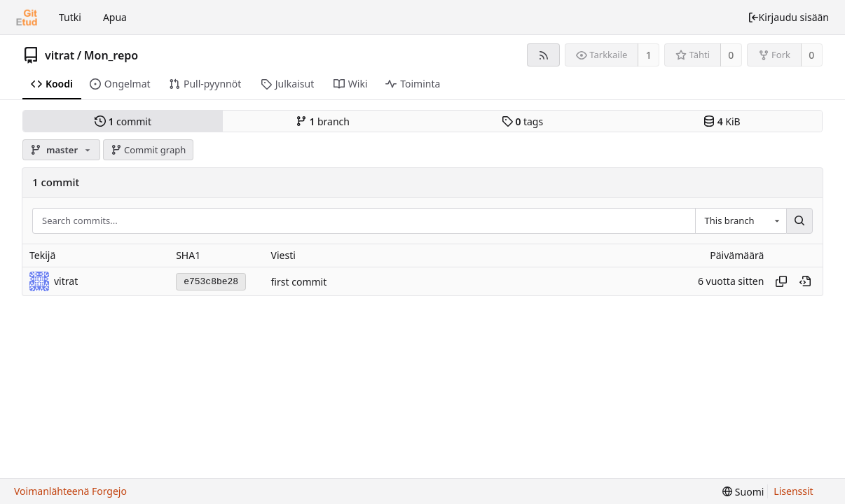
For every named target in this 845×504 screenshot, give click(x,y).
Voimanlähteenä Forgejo (70, 491)
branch (323, 121)
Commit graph (149, 150)
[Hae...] (799, 221)
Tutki (70, 17)
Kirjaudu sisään (788, 17)
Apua (115, 17)
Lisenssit (793, 491)
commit (123, 121)
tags (522, 121)
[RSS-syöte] (543, 55)
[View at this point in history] (805, 281)
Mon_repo (111, 55)
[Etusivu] (27, 17)
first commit (299, 282)
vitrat (60, 55)
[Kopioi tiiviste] (781, 281)
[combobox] (741, 221)
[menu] (743, 492)
